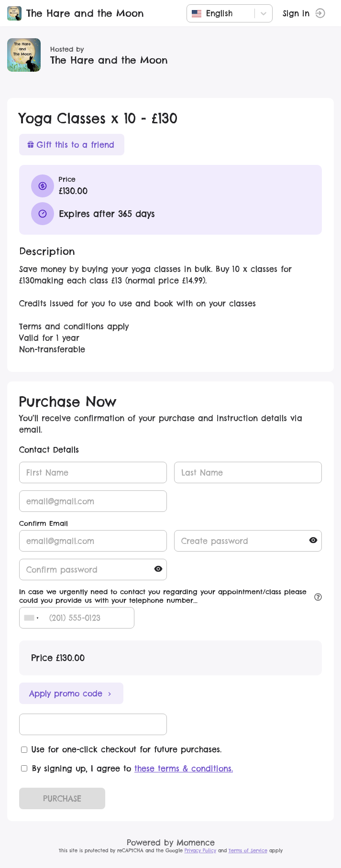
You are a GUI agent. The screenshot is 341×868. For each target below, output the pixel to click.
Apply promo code (71, 694)
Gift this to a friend (71, 145)
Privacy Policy (200, 851)
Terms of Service (248, 851)
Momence (196, 843)
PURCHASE (62, 799)
